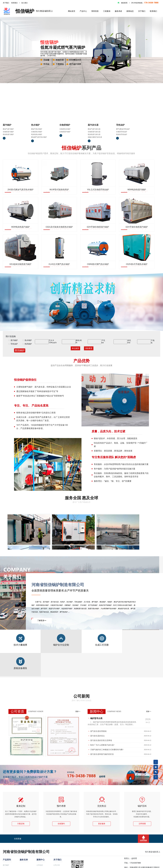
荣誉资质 (95, 11)
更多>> (78, 711)
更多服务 (102, 824)
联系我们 (15, 3)
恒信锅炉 (19, 11)
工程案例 (107, 11)
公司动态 (40, 865)
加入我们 (25, 3)
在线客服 (18, 839)
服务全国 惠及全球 (82, 498)
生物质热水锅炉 (37, 132)
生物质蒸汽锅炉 (8, 132)
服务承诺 (118, 11)
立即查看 (142, 824)
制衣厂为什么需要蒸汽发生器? (102, 745)
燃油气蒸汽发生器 (94, 129)
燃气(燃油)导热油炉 (123, 129)
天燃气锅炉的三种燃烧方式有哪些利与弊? (107, 750)
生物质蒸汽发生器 (94, 132)
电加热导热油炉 (122, 134)
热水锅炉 (35, 125)
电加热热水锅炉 (37, 134)
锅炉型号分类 (96, 718)
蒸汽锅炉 (7, 125)
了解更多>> (42, 620)
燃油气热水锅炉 (37, 129)
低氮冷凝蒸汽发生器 (95, 137)
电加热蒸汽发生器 (94, 134)
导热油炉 (120, 125)
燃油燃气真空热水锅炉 (39, 137)
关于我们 (6, 3)
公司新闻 (81, 696)
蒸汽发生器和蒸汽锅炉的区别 (102, 754)
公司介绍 (57, 865)
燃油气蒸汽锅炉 (8, 129)
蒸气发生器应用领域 (98, 731)
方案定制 (21, 824)
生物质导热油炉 (122, 132)
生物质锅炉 (65, 125)
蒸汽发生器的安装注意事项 (101, 740)
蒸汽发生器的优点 (97, 736)
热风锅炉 (27, 344)
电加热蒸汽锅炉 (8, 134)
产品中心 (83, 11)
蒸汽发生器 (93, 125)
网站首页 (72, 11)
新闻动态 (130, 11)
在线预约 (61, 824)
